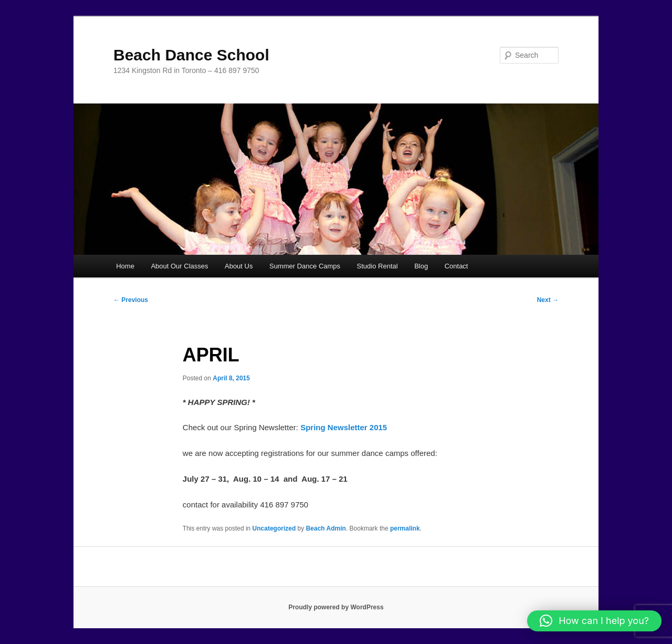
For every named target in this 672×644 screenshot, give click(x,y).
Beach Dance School (191, 55)
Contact (456, 266)
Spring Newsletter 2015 (344, 427)
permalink (405, 528)
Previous (131, 300)
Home (125, 266)
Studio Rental (377, 266)
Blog (421, 266)
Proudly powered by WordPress (336, 607)
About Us (239, 266)
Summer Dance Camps (305, 266)
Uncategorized (274, 528)
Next (548, 300)
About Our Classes (179, 266)
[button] (594, 621)
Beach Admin (326, 528)
